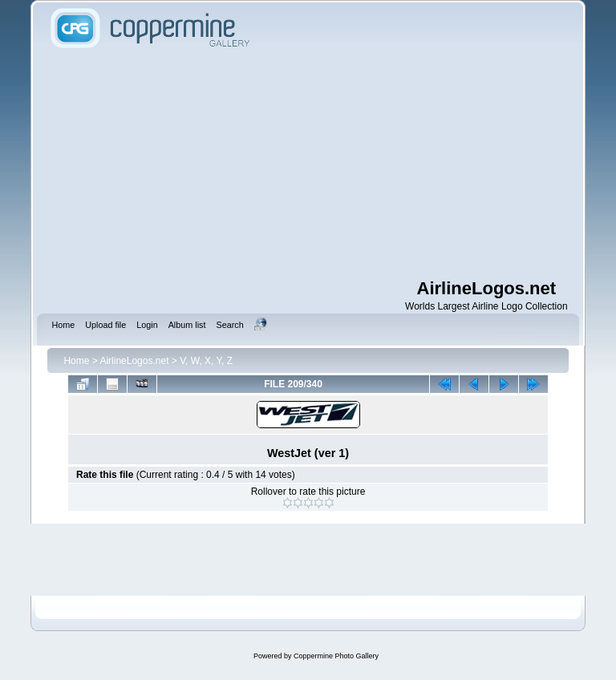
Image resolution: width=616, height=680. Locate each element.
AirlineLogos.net (134, 361)
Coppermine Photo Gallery (336, 656)
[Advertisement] (331, 164)
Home (76, 361)
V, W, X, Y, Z (206, 361)
